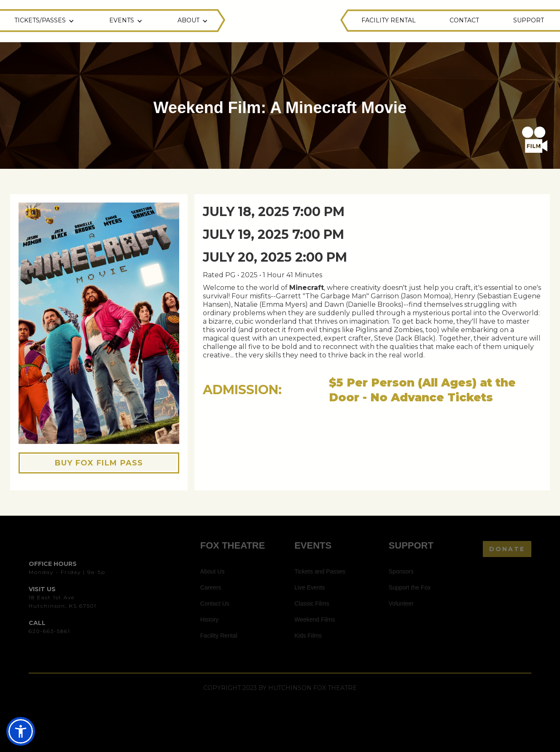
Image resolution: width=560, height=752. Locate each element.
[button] (45, 21)
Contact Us (215, 603)
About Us (213, 571)
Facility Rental (219, 636)
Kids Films (308, 636)
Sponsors (401, 571)
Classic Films (312, 603)
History (210, 619)
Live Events (310, 587)
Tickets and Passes (320, 571)
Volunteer (401, 603)
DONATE (507, 549)
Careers (211, 587)
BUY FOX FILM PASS (99, 463)
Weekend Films (315, 619)
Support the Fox (410, 587)
